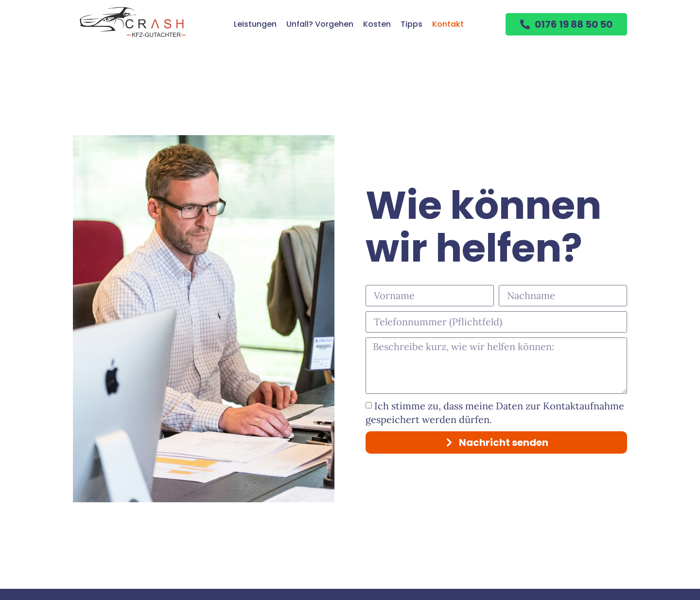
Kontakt (448, 24)
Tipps (411, 24)
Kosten (377, 24)
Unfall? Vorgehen (320, 24)
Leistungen (255, 24)
